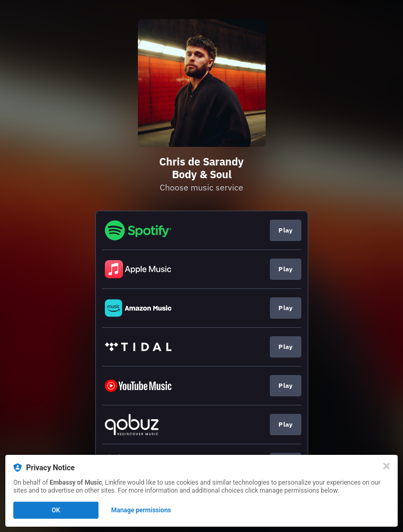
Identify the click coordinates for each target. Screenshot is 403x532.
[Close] (386, 466)
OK (56, 510)
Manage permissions (141, 510)
